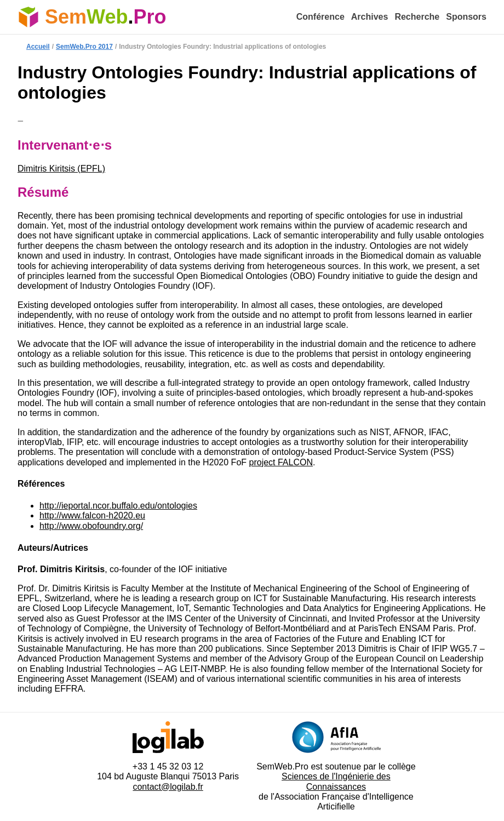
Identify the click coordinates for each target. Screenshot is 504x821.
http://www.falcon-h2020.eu (92, 515)
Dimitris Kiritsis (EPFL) (61, 169)
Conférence (320, 17)
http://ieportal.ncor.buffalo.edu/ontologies (118, 506)
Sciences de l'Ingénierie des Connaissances (336, 781)
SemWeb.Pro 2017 (84, 47)
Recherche (417, 17)
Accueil (38, 47)
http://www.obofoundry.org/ (91, 526)
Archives (370, 17)
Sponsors (466, 17)
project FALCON (281, 462)
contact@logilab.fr (168, 787)
